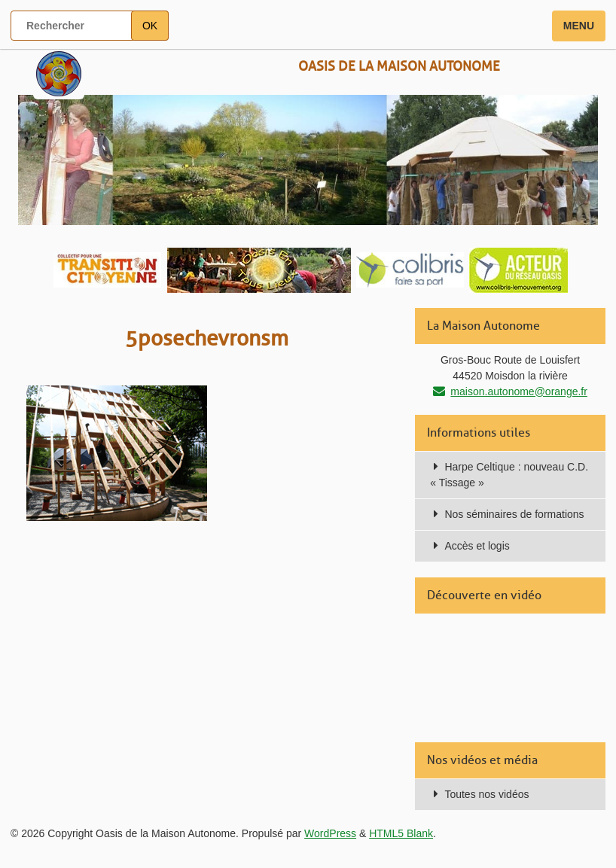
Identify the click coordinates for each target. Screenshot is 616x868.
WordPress (330, 833)
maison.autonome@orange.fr (519, 391)
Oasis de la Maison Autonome (399, 66)
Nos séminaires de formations (514, 514)
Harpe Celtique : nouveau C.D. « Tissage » (509, 475)
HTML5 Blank (401, 833)
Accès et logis (477, 546)
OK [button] (150, 26)
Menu (579, 26)
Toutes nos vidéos (486, 794)
